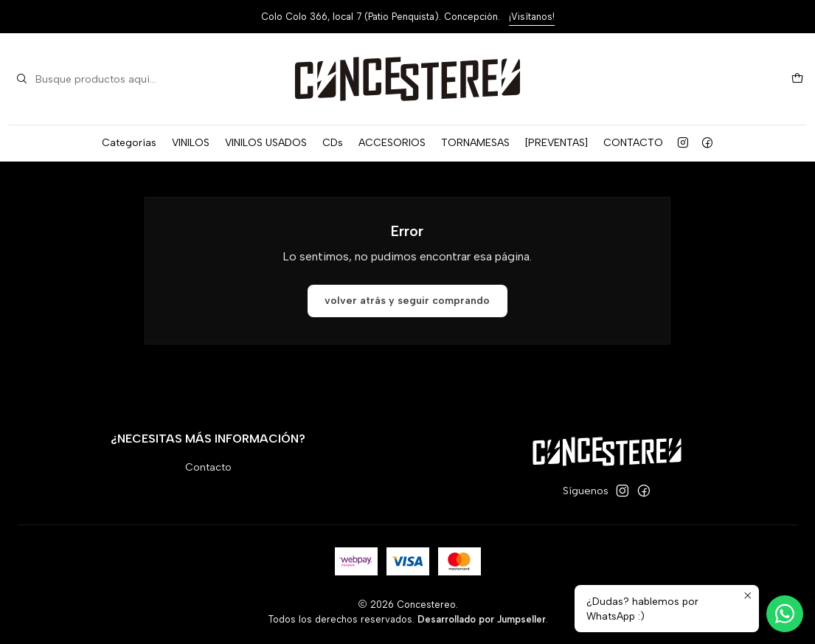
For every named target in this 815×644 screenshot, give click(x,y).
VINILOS (191, 143)
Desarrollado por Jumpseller (482, 619)
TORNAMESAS (475, 143)
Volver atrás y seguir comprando (407, 301)
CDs (333, 143)
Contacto (208, 467)
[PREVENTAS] (556, 143)
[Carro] (797, 79)
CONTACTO (633, 143)
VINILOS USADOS (266, 143)
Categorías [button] (129, 143)
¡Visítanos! (532, 17)
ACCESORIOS (392, 143)
